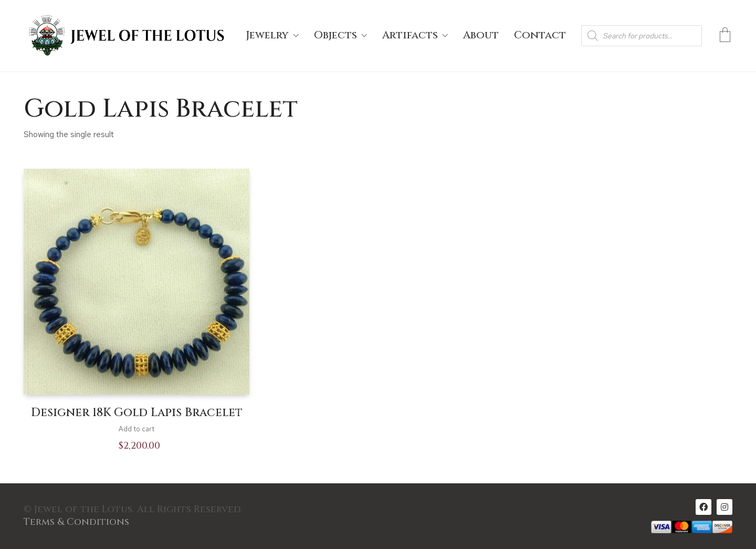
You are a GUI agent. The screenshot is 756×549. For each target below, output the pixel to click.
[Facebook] (703, 507)
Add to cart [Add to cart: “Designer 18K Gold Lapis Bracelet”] (136, 429)
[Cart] (725, 36)
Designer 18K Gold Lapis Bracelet (137, 413)
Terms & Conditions (76, 522)
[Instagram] (724, 507)
